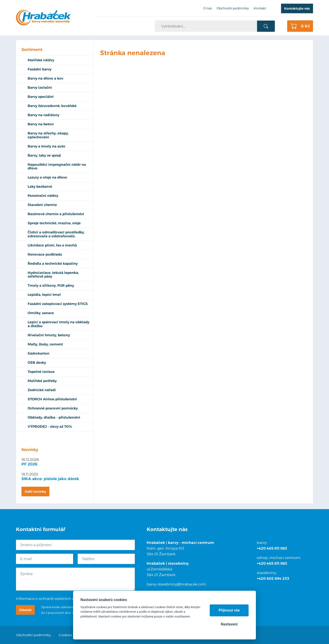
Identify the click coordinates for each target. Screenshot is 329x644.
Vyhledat (266, 26)
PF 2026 (29, 464)
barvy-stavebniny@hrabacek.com (176, 584)
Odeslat (25, 610)
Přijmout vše (229, 610)
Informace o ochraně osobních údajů (49, 599)
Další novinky (35, 492)
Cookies (65, 635)
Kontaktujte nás (297, 8)
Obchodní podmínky (33, 635)
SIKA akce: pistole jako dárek (50, 479)
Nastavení (229, 624)
